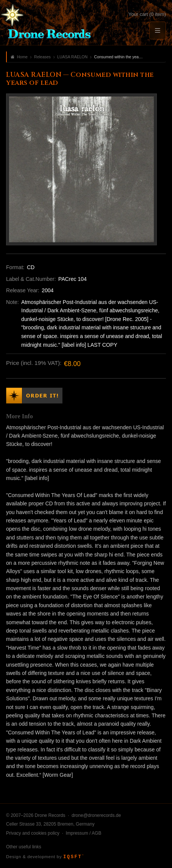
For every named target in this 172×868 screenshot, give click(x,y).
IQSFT (73, 857)
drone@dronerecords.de (96, 815)
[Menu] (158, 30)
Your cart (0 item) (147, 14)
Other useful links (24, 847)
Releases (42, 57)
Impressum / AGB (83, 833)
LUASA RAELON (72, 57)
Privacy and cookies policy (33, 833)
